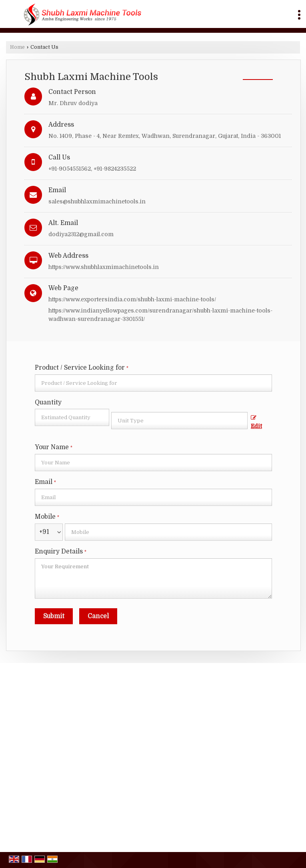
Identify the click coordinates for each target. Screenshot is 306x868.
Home (17, 47)
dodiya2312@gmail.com (81, 234)
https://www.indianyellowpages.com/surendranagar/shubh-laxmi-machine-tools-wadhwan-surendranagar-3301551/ (160, 315)
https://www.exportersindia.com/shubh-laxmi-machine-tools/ (132, 299)
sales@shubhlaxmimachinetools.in (97, 201)
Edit (256, 422)
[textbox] (179, 421)
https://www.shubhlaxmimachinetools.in (104, 267)
